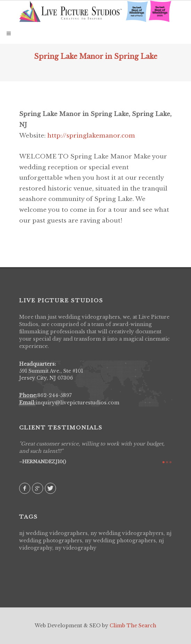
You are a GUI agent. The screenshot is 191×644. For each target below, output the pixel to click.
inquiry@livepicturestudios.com (77, 403)
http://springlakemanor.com (91, 136)
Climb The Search (133, 626)
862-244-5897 (54, 395)
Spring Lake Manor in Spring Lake (96, 56)
